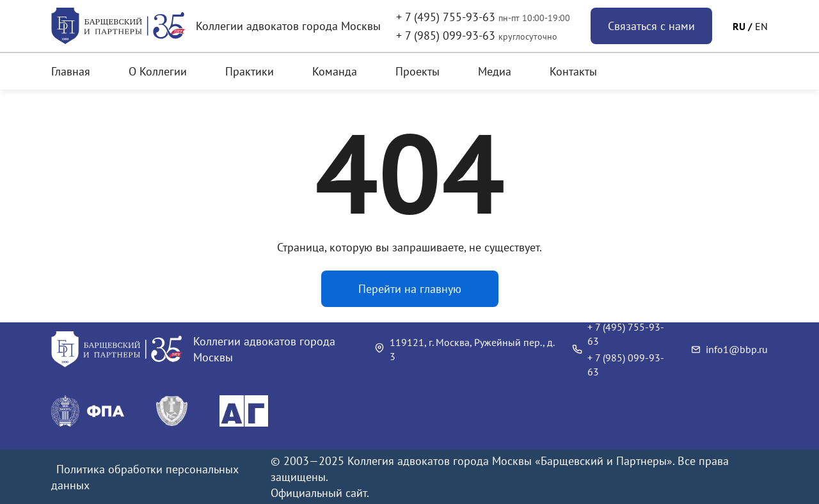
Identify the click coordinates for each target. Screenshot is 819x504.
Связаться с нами (651, 26)
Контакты (573, 71)
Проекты (417, 71)
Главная (71, 71)
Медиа (495, 71)
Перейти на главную (410, 289)
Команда (335, 71)
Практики (250, 71)
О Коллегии (158, 71)
